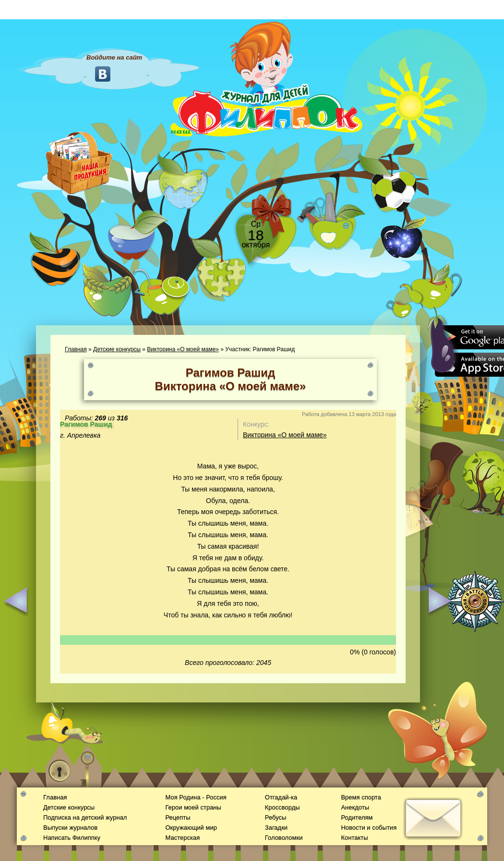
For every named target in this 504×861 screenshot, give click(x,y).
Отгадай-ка (281, 797)
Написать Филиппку (72, 838)
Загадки (276, 828)
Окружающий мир (191, 828)
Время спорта (361, 797)
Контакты (354, 838)
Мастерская (182, 838)
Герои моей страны (193, 807)
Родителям (357, 818)
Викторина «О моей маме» (183, 349)
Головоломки (284, 838)
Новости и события (369, 828)
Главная (76, 349)
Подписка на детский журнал (85, 818)
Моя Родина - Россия (196, 797)
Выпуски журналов (70, 828)
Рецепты (178, 818)
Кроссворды (282, 807)
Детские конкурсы (117, 349)
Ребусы (276, 818)
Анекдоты (355, 807)
